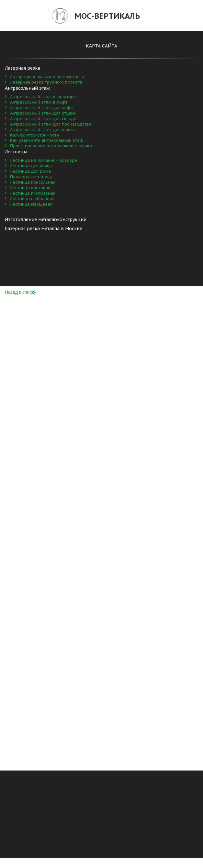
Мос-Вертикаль (107, 16)
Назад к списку (21, 292)
